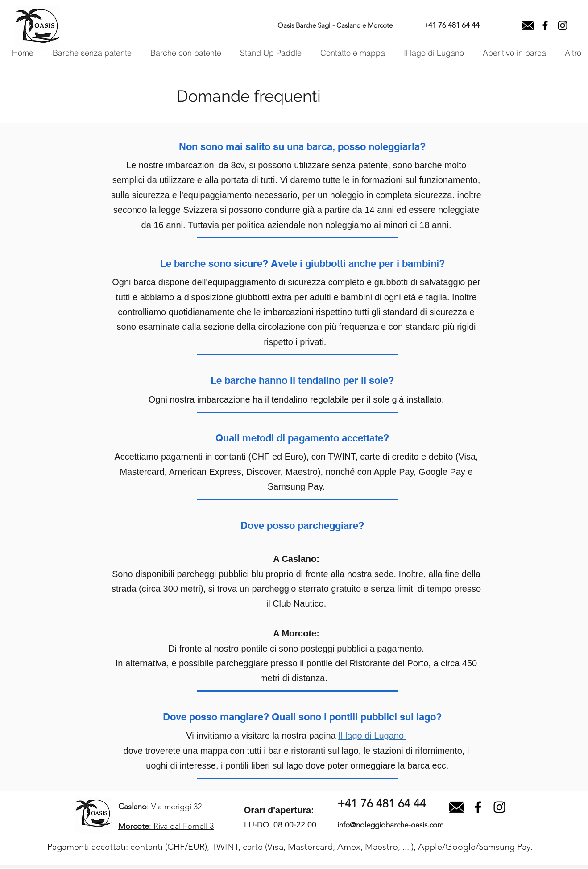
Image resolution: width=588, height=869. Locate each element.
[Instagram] (563, 25)
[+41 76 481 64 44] (451, 25)
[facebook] (545, 25)
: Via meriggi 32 (160, 807)
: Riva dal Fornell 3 (166, 826)
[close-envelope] (457, 807)
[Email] (528, 25)
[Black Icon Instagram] (499, 807)
